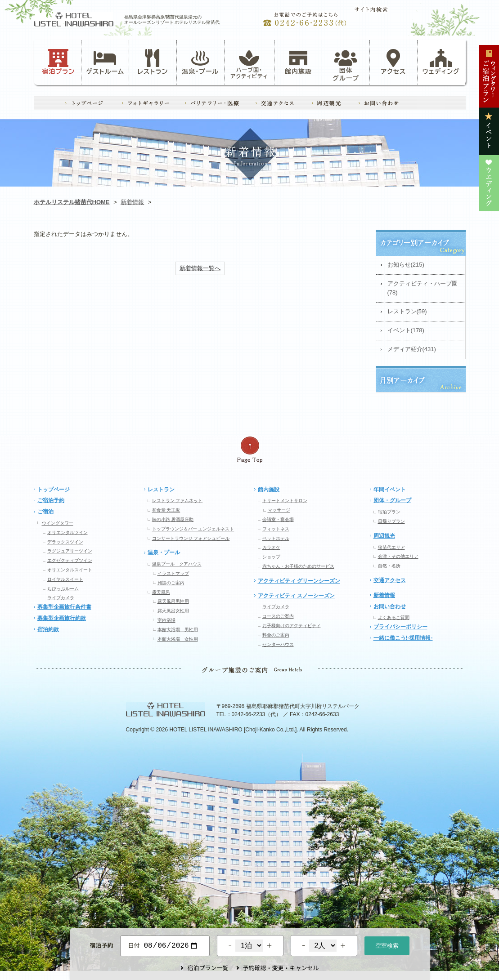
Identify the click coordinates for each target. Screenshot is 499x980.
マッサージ (279, 510)
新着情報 (132, 202)
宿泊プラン (58, 62)
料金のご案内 (276, 635)
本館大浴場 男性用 (178, 630)
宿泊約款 (48, 629)
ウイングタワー (58, 523)
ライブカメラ (61, 598)
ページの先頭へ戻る (250, 450)
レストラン (153, 62)
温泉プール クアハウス (177, 564)
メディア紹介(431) (412, 349)
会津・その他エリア (398, 556)
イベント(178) (406, 330)
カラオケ (271, 547)
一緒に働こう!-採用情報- (403, 638)
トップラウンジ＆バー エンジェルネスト (193, 529)
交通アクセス (390, 580)
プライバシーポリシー (400, 627)
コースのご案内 (278, 616)
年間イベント (390, 490)
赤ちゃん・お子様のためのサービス (298, 566)
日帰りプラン (391, 521)
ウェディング (441, 62)
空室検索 (387, 945)
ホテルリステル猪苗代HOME (72, 202)
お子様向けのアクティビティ (292, 626)
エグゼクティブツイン (70, 560)
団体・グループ (392, 500)
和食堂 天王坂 (166, 510)
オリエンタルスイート (70, 570)
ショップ (271, 557)
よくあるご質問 (394, 617)
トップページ (54, 490)
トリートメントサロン (285, 501)
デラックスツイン (65, 542)
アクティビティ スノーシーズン (296, 596)
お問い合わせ (390, 606)
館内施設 (298, 62)
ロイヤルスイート (65, 579)
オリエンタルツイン (67, 532)
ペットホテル (276, 538)
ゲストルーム (105, 62)
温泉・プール (200, 62)
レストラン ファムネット (178, 501)
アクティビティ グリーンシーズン (299, 581)
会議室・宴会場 (278, 519)
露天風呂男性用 (173, 601)
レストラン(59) (407, 311)
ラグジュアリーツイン (70, 551)
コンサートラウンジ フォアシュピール (191, 538)
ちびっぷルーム (63, 589)
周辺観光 (384, 536)
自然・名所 (389, 566)
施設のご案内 (171, 583)
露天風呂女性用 (173, 611)
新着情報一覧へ (200, 268)
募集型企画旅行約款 (62, 618)
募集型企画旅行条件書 (64, 607)
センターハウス (278, 644)
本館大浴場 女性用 (178, 639)
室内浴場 (166, 620)
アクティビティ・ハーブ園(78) (423, 288)
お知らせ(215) (406, 265)
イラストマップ (173, 573)
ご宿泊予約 (51, 500)
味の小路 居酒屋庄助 (173, 519)
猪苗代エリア (391, 547)
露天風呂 (161, 592)
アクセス (394, 62)
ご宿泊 (45, 512)
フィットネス (276, 529)
